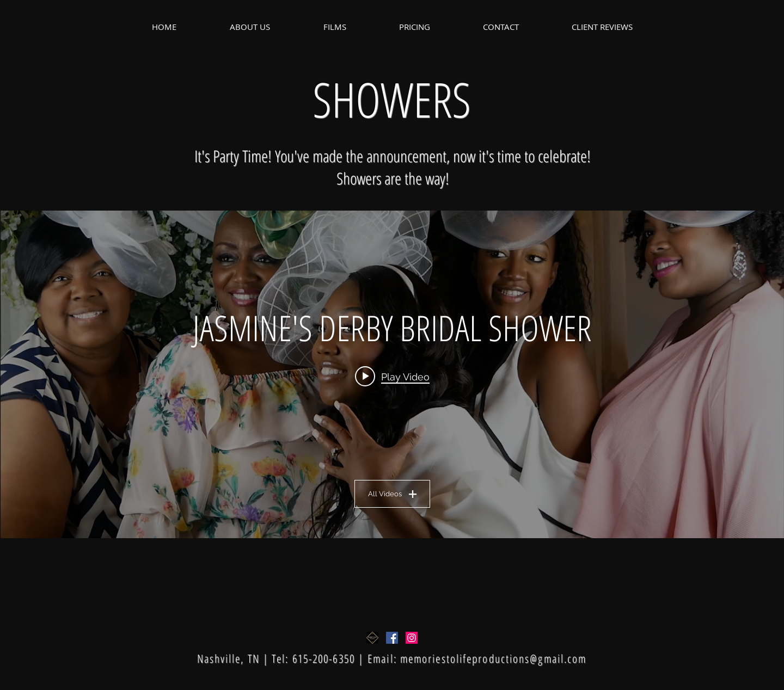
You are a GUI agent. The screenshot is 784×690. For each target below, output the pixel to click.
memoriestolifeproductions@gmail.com (494, 658)
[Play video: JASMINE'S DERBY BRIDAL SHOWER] (392, 376)
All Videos (392, 494)
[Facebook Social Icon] (392, 638)
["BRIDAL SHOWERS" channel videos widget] (392, 374)
